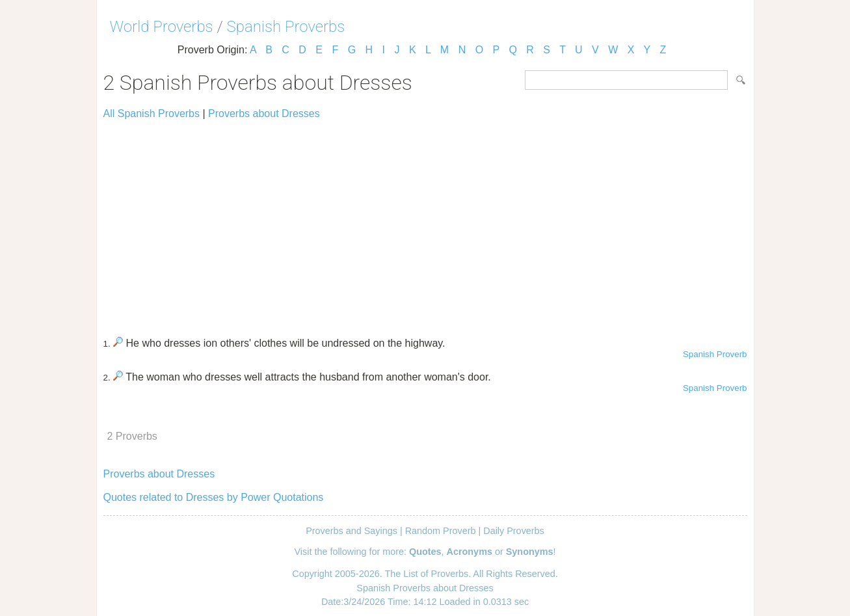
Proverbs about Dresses (264, 114)
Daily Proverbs (514, 531)
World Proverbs (162, 27)
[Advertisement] (425, 222)
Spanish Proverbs (286, 27)
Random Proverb (441, 531)
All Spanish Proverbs (152, 114)
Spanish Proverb (715, 354)
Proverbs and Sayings (352, 531)
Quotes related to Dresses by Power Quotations (214, 497)
